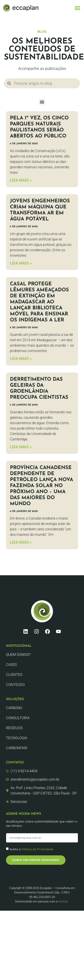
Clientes (14, 675)
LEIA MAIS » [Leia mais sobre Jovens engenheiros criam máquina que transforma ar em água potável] (21, 263)
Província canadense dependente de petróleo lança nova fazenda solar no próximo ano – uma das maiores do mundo (42, 486)
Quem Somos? (18, 655)
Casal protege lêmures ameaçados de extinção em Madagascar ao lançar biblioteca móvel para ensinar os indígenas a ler (39, 302)
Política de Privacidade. (38, 849)
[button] (78, 8)
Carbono (14, 708)
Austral (63, 901)
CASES (11, 665)
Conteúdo (15, 685)
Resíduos (14, 728)
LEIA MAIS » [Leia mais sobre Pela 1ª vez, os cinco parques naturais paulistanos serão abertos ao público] (21, 180)
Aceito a (32, 849)
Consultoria (18, 718)
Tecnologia (17, 738)
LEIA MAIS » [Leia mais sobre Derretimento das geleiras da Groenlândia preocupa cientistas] (21, 447)
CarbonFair (17, 748)
